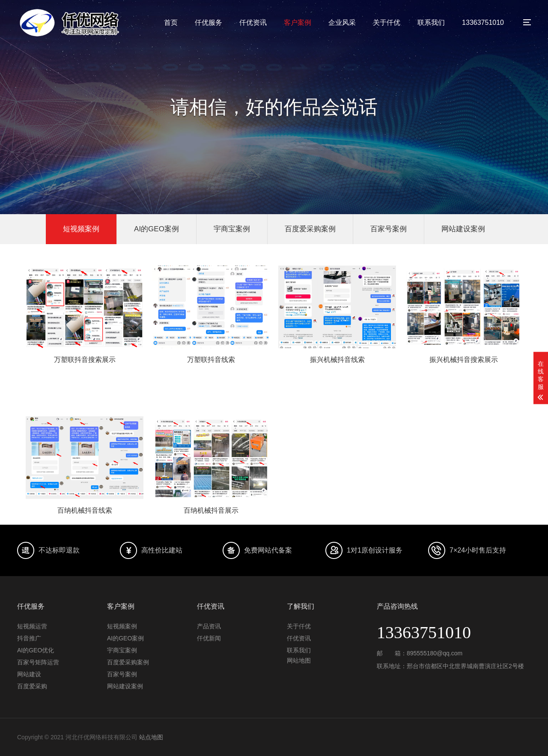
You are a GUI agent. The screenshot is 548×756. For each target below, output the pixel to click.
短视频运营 (32, 626)
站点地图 (151, 737)
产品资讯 (209, 626)
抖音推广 (29, 638)
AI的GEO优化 (36, 650)
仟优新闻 (209, 638)
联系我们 (431, 22)
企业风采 (342, 22)
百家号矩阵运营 (38, 662)
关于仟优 (387, 22)
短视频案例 (81, 229)
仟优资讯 (253, 22)
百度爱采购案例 (310, 229)
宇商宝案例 (232, 229)
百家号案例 (389, 229)
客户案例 (298, 22)
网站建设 (29, 674)
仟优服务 (208, 22)
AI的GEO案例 (156, 229)
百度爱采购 (32, 686)
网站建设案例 (463, 229)
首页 (171, 22)
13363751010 (483, 22)
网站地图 (299, 660)
